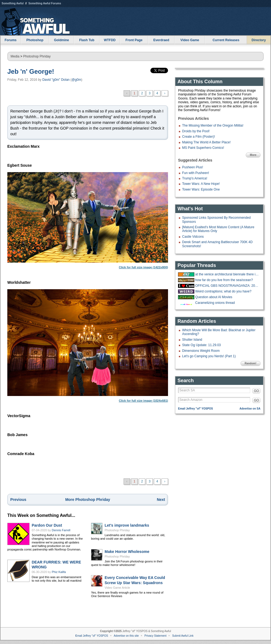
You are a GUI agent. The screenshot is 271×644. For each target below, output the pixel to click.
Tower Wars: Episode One (201, 189)
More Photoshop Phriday (88, 500)
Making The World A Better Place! (206, 142)
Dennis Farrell (61, 530)
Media (15, 56)
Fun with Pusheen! (196, 173)
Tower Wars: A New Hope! (201, 184)
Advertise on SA (250, 409)
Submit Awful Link (183, 636)
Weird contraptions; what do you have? (223, 291)
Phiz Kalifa (59, 572)
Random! (251, 363)
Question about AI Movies (214, 297)
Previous (18, 500)
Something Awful (13, 3)
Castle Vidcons (193, 237)
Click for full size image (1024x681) (88, 346)
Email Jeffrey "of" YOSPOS (196, 409)
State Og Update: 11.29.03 (201, 345)
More (253, 155)
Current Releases (226, 40)
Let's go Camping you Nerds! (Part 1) (209, 356)
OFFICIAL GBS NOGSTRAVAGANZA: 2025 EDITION (227, 286)
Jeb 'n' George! (31, 71)
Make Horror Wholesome (127, 552)
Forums (11, 40)
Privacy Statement (155, 636)
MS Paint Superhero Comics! (203, 148)
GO (257, 391)
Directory (259, 40)
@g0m (76, 80)
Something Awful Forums (45, 3)
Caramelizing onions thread (215, 303)
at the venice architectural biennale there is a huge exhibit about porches (227, 274)
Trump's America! (195, 178)
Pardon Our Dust (47, 525)
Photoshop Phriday (37, 56)
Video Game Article (117, 588)
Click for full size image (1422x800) (88, 220)
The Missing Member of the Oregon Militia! (213, 125)
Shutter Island (192, 340)
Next (161, 500)
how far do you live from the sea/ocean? (224, 280)
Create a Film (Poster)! (199, 137)
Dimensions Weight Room (201, 351)
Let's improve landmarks (127, 525)
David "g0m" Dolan (56, 80)
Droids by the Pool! (196, 131)
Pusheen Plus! (193, 167)
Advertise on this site (126, 636)
